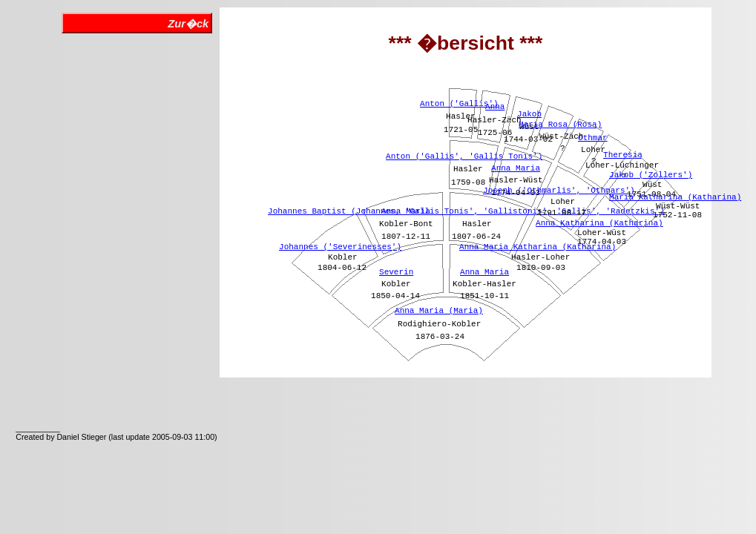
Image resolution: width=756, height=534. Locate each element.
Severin (396, 272)
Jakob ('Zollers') (651, 175)
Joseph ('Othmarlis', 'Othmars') (559, 191)
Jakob (529, 114)
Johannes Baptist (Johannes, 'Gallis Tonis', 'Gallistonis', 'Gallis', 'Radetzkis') (466, 211)
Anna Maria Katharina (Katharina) (538, 247)
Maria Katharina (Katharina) (675, 197)
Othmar (593, 138)
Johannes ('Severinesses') (340, 247)
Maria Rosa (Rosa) (560, 125)
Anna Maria (484, 272)
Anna (495, 107)
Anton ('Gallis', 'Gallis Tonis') (464, 156)
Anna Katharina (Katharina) (599, 223)
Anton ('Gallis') (459, 104)
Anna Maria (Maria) (439, 311)
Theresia (623, 155)
